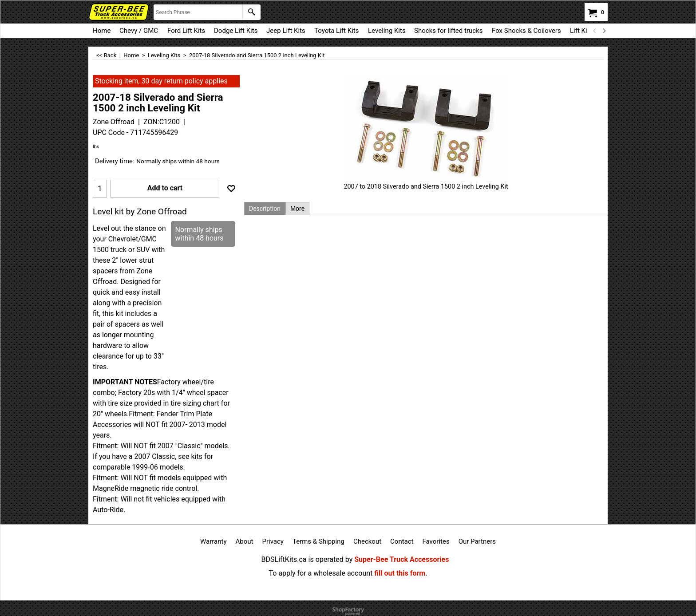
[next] (604, 31)
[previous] (595, 31)
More (297, 209)
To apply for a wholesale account (321, 573)
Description (265, 209)
